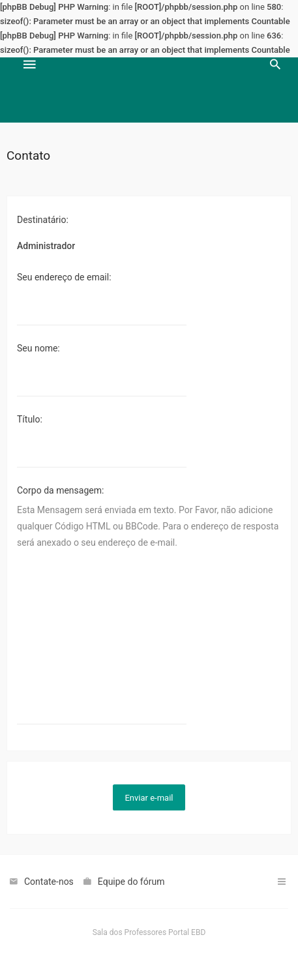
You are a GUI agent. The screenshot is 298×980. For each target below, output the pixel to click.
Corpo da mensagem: (60, 490)
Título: (30, 419)
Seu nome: (38, 348)
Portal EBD (187, 932)
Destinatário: (43, 220)
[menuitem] (275, 90)
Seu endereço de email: (64, 277)
